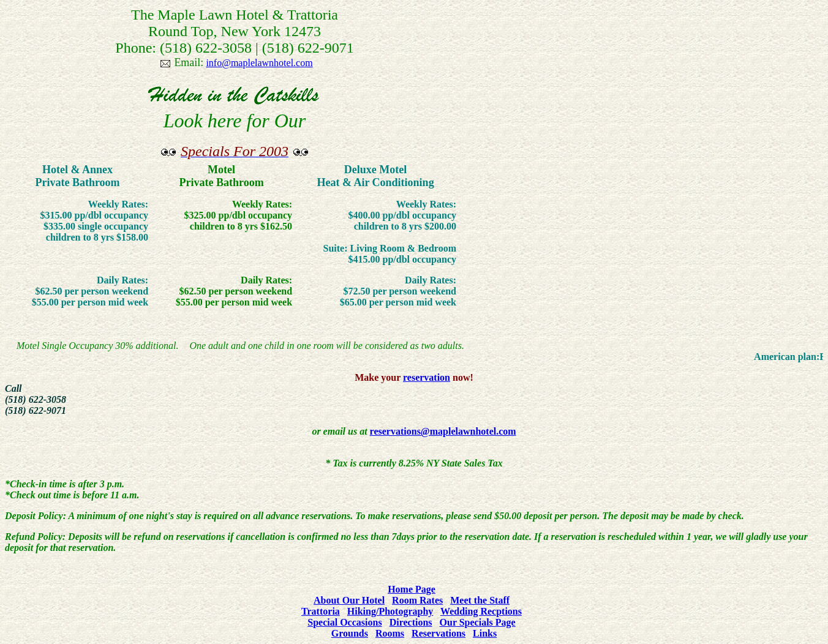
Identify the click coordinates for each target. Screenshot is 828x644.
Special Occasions (344, 622)
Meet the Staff (480, 600)
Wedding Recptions (481, 611)
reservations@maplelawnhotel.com (443, 431)
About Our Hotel (349, 600)
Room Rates (417, 600)
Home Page (412, 589)
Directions (411, 622)
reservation (427, 377)
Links (485, 633)
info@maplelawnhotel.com (259, 63)
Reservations (438, 633)
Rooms (390, 633)
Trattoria (321, 611)
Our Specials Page (478, 622)
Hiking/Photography (390, 611)
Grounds (350, 633)
